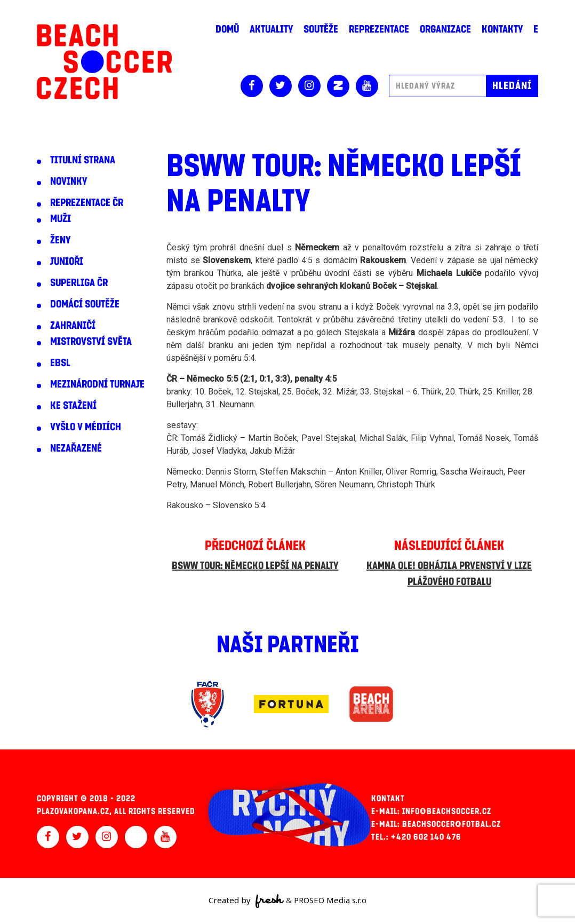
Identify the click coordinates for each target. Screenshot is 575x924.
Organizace (445, 29)
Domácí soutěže (85, 304)
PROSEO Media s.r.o (330, 900)
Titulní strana (83, 160)
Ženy (60, 240)
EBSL (60, 363)
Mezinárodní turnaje (97, 384)
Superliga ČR (79, 283)
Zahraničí (73, 326)
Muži (61, 219)
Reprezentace (379, 29)
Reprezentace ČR (87, 203)
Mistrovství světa (91, 342)
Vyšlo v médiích (86, 427)
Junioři (67, 262)
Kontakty (502, 29)
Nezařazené (76, 448)
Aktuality (271, 29)
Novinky (69, 181)
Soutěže (321, 29)
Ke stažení (73, 406)
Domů (227, 29)
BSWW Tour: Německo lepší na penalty (255, 566)
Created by (246, 901)
